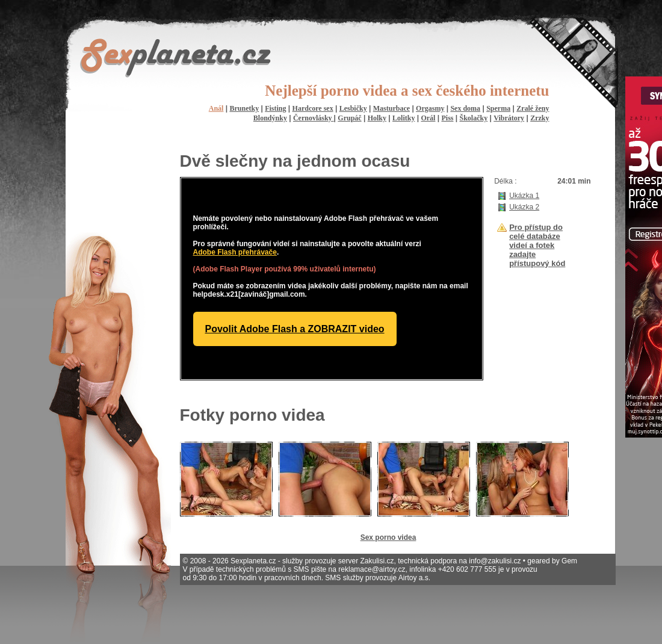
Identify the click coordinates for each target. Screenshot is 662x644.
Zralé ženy (533, 108)
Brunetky (244, 108)
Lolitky (404, 118)
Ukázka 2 (524, 207)
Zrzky (540, 118)
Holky (377, 118)
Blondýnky (270, 118)
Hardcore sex (313, 108)
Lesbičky (353, 108)
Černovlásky (314, 118)
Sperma (498, 108)
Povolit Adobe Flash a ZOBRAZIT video (295, 329)
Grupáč (349, 118)
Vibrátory (509, 118)
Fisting (275, 108)
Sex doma (465, 108)
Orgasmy (430, 108)
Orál (428, 118)
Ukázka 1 (524, 196)
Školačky (474, 118)
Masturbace (391, 108)
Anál (216, 108)
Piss (447, 118)
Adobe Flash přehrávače (235, 252)
